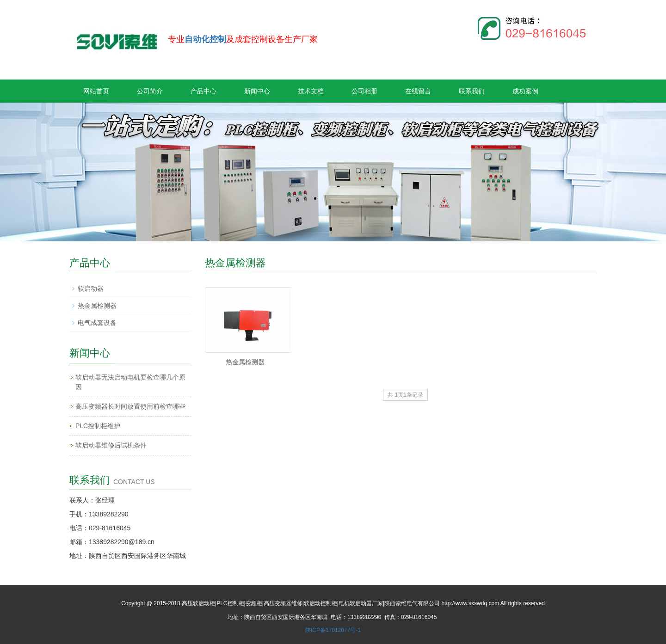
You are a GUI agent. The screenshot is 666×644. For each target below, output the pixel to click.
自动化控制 (205, 39)
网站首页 (96, 91)
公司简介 (150, 91)
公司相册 (364, 91)
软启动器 (91, 288)
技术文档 (311, 91)
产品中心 (203, 91)
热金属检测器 (245, 362)
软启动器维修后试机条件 (111, 445)
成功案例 (525, 91)
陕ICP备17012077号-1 (333, 630)
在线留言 (418, 91)
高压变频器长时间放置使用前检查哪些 (130, 406)
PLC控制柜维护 (98, 426)
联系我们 (472, 91)
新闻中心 (257, 91)
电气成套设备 (97, 323)
